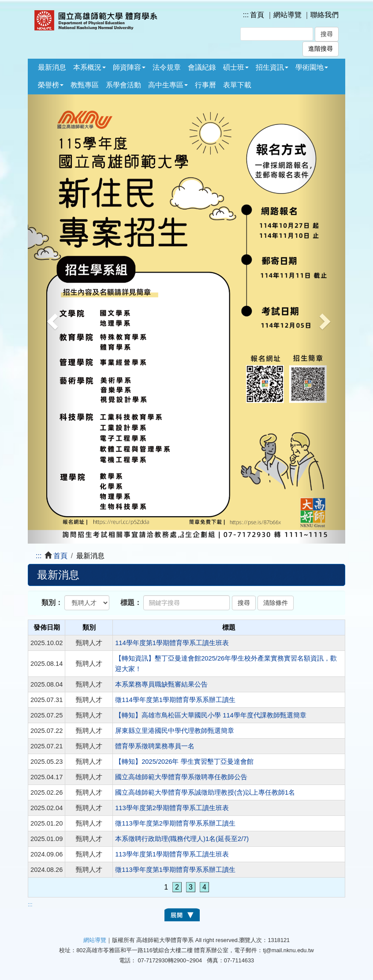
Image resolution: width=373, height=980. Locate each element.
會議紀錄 (202, 67)
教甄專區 (85, 85)
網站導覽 (287, 15)
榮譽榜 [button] (51, 85)
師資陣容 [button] (129, 67)
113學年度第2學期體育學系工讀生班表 (172, 808)
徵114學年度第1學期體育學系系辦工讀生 (175, 700)
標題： (131, 603)
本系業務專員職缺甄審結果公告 (161, 684)
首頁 (257, 15)
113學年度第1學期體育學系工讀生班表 (172, 854)
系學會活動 (123, 85)
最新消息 (52, 67)
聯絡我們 (325, 15)
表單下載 (237, 85)
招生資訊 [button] (272, 67)
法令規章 (167, 67)
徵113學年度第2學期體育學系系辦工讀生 (175, 823)
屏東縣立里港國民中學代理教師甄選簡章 (175, 731)
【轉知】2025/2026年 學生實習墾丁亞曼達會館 (184, 762)
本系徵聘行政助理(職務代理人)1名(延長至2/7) (182, 839)
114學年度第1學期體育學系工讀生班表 (172, 643)
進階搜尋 (321, 49)
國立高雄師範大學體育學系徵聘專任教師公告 (182, 777)
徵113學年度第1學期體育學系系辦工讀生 (175, 870)
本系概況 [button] (90, 67)
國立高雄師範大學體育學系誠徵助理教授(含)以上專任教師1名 (205, 792)
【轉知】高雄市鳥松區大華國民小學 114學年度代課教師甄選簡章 (211, 715)
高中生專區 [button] (168, 85)
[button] (52, 319)
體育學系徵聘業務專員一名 (155, 746)
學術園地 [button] (312, 67)
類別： (52, 603)
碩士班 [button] (236, 67)
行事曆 (205, 85)
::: (246, 15)
